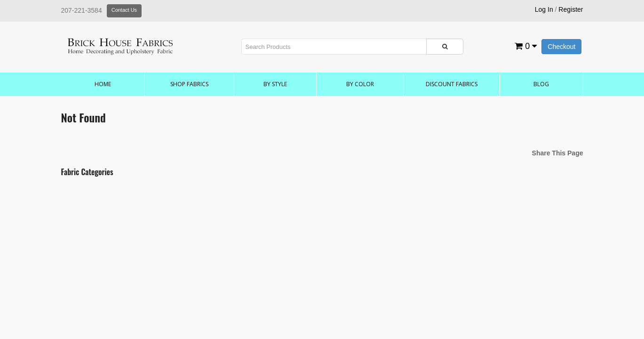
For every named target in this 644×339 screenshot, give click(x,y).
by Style (275, 84)
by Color (360, 84)
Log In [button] (544, 9)
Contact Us (124, 10)
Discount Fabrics (452, 84)
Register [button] (571, 9)
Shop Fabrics (189, 84)
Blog (541, 84)
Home (103, 84)
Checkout (561, 47)
